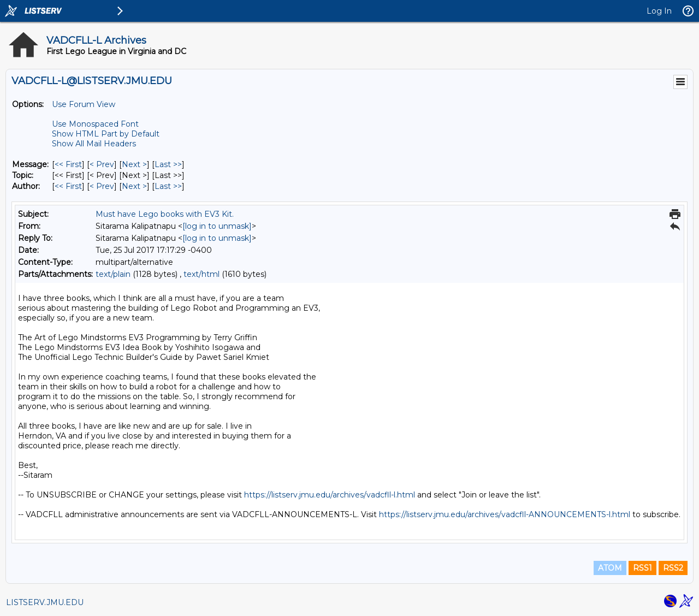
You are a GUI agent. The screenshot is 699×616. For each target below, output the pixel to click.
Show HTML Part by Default (106, 134)
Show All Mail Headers (94, 144)
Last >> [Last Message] (168, 164)
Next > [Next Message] (134, 164)
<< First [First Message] (68, 164)
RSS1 (642, 568)
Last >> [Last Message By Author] (168, 186)
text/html (202, 274)
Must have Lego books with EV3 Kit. (165, 214)
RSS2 (673, 568)
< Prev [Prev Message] (102, 164)
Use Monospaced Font (95, 124)
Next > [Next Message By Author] (134, 186)
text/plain (113, 274)
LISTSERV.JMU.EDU (45, 602)
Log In (659, 11)
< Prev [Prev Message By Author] (102, 186)
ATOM (610, 568)
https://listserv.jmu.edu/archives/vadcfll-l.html (330, 495)
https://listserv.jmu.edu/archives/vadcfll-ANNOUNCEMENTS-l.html (505, 514)
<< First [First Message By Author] (68, 186)
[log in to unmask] (217, 226)
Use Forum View (84, 104)
